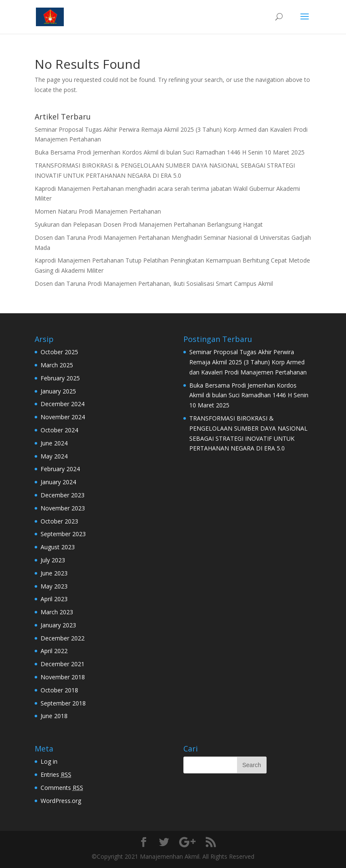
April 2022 (54, 651)
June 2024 (54, 443)
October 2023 (59, 521)
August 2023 (58, 547)
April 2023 (54, 599)
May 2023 (54, 586)
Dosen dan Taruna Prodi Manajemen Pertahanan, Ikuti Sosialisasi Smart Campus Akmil (154, 283)
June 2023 (54, 573)
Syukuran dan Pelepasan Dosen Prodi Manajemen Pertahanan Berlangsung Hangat (149, 224)
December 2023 (63, 495)
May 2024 (54, 456)
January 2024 (58, 482)
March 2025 (57, 365)
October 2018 (59, 690)
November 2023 (63, 508)
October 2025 (59, 352)
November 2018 (63, 677)
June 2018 (54, 716)
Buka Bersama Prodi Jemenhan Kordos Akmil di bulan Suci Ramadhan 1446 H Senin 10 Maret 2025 (170, 152)
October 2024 (59, 430)
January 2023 (58, 625)
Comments (62, 788)
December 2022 (63, 638)
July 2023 (53, 560)
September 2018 (63, 703)
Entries (56, 774)
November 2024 (63, 417)
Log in (49, 761)
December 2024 (63, 404)
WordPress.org (61, 801)
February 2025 (60, 378)
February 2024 (60, 469)
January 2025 (58, 391)
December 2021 (63, 664)
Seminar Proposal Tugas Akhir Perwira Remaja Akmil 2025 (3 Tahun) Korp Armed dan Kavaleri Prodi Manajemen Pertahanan (248, 362)
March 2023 (57, 612)
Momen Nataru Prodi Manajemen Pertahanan (98, 211)
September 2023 (63, 534)
